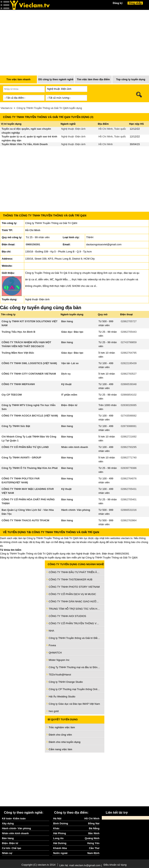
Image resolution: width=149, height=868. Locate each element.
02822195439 (129, 363)
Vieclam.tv (7, 108)
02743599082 (129, 416)
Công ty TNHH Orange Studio (66, 682)
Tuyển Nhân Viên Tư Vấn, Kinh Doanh (25, 144)
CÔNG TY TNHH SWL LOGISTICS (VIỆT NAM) (29, 363)
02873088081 (129, 426)
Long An (58, 838)
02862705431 (129, 489)
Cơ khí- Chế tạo (12, 848)
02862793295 (129, 447)
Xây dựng (8, 823)
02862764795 (129, 353)
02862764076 (129, 478)
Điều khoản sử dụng (115, 865)
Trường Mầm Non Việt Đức (18, 353)
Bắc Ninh (94, 833)
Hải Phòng (60, 833)
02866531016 (129, 510)
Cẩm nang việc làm (61, 749)
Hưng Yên (93, 843)
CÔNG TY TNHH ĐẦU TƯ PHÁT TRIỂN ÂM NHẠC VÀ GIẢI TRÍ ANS (75, 572)
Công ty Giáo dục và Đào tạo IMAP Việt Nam (74, 704)
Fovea (52, 645)
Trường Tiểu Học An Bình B (18, 332)
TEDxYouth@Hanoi (60, 675)
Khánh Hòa (60, 848)
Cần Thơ (94, 848)
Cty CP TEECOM (12, 395)
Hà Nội (57, 818)
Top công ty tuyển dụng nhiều (131, 81)
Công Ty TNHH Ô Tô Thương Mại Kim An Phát (30, 468)
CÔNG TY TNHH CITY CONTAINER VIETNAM (29, 374)
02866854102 (129, 395)
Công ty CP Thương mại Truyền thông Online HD (75, 689)
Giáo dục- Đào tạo (72, 332)
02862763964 (129, 520)
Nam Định (93, 853)
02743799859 (129, 342)
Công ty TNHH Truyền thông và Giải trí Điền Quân (75, 638)
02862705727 (129, 321)
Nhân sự (7, 853)
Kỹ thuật (66, 384)
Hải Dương (60, 843)
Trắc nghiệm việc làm (64, 728)
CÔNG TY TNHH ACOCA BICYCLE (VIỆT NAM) (30, 416)
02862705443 (129, 332)
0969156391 (33, 244)
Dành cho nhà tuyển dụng (65, 742)
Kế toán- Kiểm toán (14, 818)
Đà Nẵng (94, 828)
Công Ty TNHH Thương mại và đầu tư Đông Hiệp (75, 667)
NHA (51, 631)
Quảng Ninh (92, 838)
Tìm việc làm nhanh (18, 79)
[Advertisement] (75, 779)
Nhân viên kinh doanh (74, 447)
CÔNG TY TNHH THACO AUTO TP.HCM (25, 520)
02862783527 (129, 374)
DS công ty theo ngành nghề (56, 79)
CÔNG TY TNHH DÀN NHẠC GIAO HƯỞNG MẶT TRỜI (75, 601)
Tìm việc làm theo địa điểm (93, 79)
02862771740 (129, 458)
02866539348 (129, 384)
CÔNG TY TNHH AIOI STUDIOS (68, 616)
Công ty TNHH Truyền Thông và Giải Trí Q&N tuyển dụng (49, 108)
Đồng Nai (94, 823)
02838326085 (129, 405)
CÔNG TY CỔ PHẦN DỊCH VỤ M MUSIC (73, 594)
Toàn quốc (120, 129)
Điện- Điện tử (69, 405)
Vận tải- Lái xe (70, 363)
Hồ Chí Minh (106, 129)
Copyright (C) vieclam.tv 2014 (38, 865)
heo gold (54, 711)
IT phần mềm (69, 395)
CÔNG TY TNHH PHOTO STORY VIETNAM (74, 587)
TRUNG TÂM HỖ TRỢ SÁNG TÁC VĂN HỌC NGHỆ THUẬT (75, 609)
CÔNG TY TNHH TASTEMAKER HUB (71, 579)
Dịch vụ (66, 374)
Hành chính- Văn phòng (76, 510)
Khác (56, 828)
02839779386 (129, 468)
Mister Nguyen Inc (59, 660)
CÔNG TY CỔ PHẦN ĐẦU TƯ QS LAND (25, 447)
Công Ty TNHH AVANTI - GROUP (21, 458)
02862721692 (129, 437)
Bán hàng (67, 321)
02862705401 (129, 499)
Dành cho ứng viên (60, 735)
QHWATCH (55, 653)
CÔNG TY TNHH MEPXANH (18, 384)
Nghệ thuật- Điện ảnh (73, 129)
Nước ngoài (60, 853)
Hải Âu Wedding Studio (62, 697)
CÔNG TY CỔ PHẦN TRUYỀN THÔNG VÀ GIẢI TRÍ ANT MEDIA (75, 623)
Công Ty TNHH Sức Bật (16, 426)
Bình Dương (61, 823)
